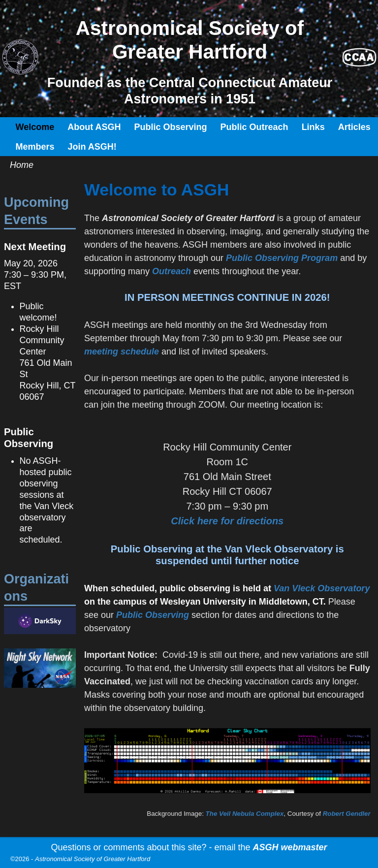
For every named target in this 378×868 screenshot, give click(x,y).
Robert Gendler (347, 814)
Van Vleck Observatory (322, 588)
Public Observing (171, 127)
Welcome (35, 127)
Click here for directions (227, 521)
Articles (354, 127)
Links (313, 127)
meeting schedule (122, 352)
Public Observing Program (283, 258)
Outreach (172, 271)
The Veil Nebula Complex (245, 814)
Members (35, 147)
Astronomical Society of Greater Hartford (93, 859)
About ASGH (94, 127)
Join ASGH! (92, 147)
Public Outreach (254, 127)
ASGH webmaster (290, 847)
